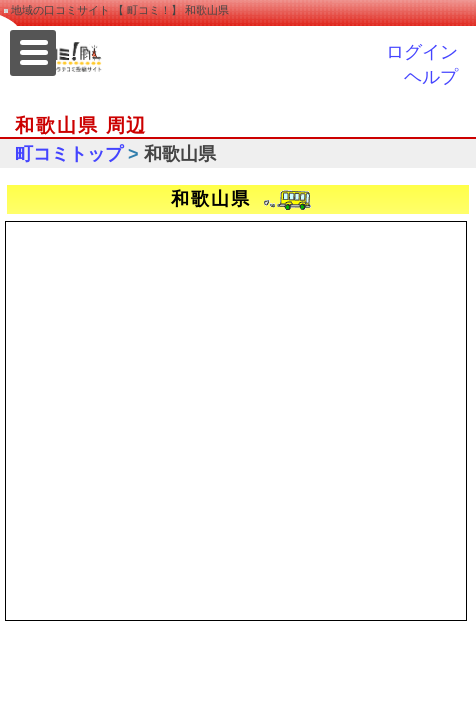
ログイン (422, 52)
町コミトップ (69, 154)
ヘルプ (431, 77)
